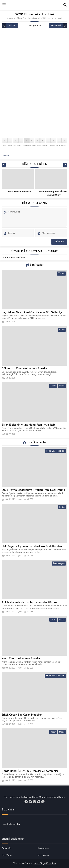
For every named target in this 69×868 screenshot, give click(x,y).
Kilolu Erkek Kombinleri (53, 192)
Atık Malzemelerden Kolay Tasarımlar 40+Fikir (30, 602)
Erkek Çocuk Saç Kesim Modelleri (22, 715)
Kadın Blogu (40, 864)
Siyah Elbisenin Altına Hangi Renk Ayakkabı (29, 425)
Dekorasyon (59, 564)
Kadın (62, 330)
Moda (62, 386)
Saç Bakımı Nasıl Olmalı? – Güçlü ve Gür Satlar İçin (32, 312)
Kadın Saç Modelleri (55, 451)
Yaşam (61, 274)
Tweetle (5, 156)
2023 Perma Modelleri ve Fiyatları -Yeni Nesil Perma (33, 490)
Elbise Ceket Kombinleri (27, 18)
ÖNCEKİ (12, 26)
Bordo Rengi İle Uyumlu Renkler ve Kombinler (30, 771)
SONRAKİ (56, 26)
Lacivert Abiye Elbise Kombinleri (19, 193)
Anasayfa (11, 18)
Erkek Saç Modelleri (55, 676)
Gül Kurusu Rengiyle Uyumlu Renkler (24, 369)
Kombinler (51, 864)
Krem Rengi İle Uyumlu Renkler (21, 659)
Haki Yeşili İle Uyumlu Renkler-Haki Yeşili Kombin (32, 546)
